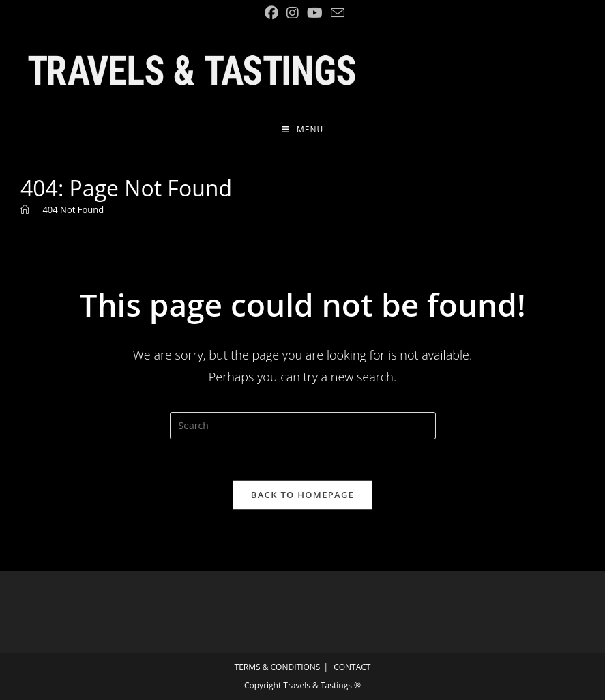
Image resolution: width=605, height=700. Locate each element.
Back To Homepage (302, 495)
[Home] (25, 209)
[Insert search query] (303, 426)
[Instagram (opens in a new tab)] (293, 13)
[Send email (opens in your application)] (336, 13)
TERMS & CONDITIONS (278, 667)
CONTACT (352, 667)
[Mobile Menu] (302, 130)
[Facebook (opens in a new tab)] (271, 13)
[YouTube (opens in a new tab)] (315, 13)
